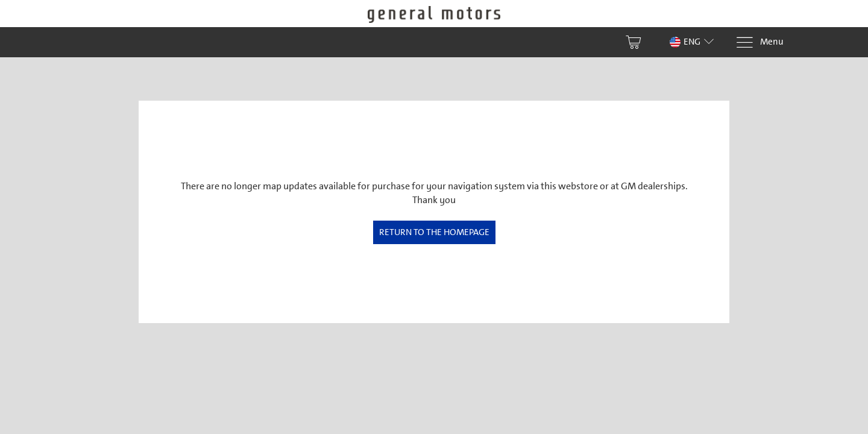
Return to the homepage (434, 232)
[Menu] (759, 42)
